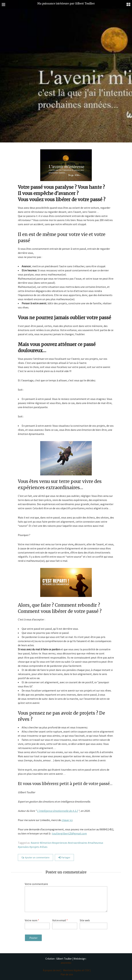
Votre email (60, 920)
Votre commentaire (36, 884)
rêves (44, 847)
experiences (60, 843)
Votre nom (32, 920)
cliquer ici (67, 820)
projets (35, 847)
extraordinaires (78, 843)
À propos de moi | (52, 970)
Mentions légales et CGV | (77, 970)
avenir (36, 843)
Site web (85, 920)
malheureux (96, 843)
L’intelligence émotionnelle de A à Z (57, 811)
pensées (24, 847)
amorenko (66, 963)
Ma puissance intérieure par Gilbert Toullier (66, 4)
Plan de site (67, 974)
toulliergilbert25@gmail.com (69, 833)
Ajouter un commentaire (37, 857)
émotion (46, 843)
